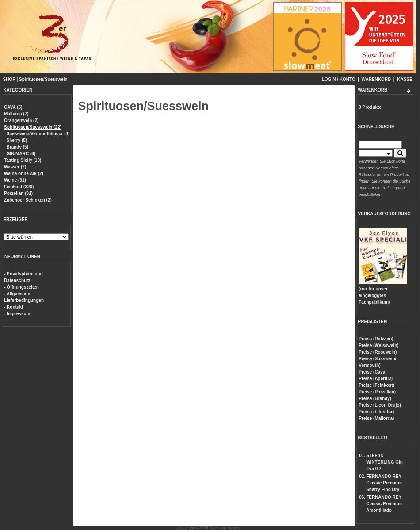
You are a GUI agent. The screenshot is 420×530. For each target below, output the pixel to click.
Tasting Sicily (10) (23, 160)
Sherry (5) (17, 140)
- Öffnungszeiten (21, 287)
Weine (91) (15, 180)
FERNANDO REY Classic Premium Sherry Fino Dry (384, 483)
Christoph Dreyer (224, 528)
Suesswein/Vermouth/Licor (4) (38, 134)
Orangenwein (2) (21, 120)
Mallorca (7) (16, 114)
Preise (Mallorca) (376, 418)
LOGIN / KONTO (339, 79)
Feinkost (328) (19, 187)
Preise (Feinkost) (376, 385)
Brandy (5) (17, 147)
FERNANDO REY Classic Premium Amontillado (384, 504)
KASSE (405, 79)
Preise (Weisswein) (378, 345)
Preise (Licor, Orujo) (380, 405)
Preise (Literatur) (376, 412)
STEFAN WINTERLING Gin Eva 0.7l (384, 462)
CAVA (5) (13, 107)
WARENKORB (376, 79)
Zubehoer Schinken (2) (28, 200)
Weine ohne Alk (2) (24, 173)
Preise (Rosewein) (378, 352)
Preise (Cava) (372, 372)
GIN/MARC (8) (21, 154)
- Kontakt (13, 307)
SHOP (9, 79)
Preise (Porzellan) (377, 392)
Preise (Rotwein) (376, 339)
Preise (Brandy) (375, 398)
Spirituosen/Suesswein (43, 79)
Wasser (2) (15, 167)
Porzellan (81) (18, 193)
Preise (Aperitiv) (376, 379)
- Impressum (17, 314)
